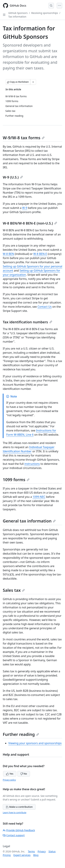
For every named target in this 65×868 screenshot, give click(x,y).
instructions (32, 464)
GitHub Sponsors (18, 13)
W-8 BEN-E (40, 254)
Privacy (42, 851)
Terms (31, 851)
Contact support (14, 835)
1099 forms (16, 479)
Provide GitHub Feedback (19, 830)
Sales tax (14, 590)
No (24, 774)
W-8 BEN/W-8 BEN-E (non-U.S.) (30, 223)
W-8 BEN (8, 254)
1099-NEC (39, 497)
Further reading (21, 734)
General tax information (29, 521)
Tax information (17, 17)
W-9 (25, 208)
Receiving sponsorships (45, 13)
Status (52, 851)
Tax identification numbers (27, 322)
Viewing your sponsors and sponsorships (35, 743)
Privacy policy (9, 780)
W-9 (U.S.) (13, 177)
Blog (36, 855)
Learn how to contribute (15, 813)
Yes (10, 774)
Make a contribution (19, 807)
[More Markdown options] (33, 82)
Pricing (7, 855)
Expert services (22, 855)
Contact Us (44, 307)
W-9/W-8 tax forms (24, 138)
